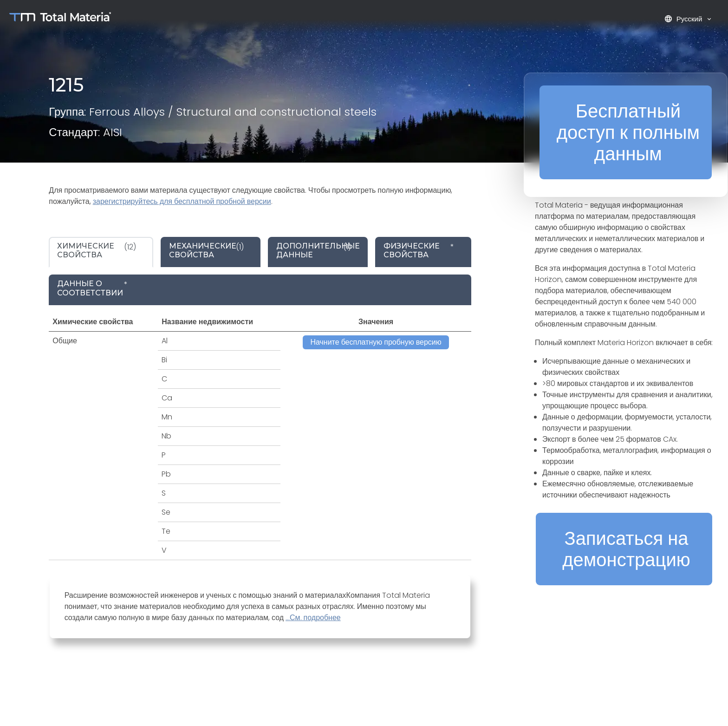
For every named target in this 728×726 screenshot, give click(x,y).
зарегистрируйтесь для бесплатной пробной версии (182, 201)
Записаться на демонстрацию (626, 549)
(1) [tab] (206, 250)
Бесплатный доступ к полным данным (628, 132)
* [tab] (419, 250)
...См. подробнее (313, 618)
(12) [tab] (97, 250)
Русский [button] (684, 19)
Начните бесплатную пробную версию (376, 342)
